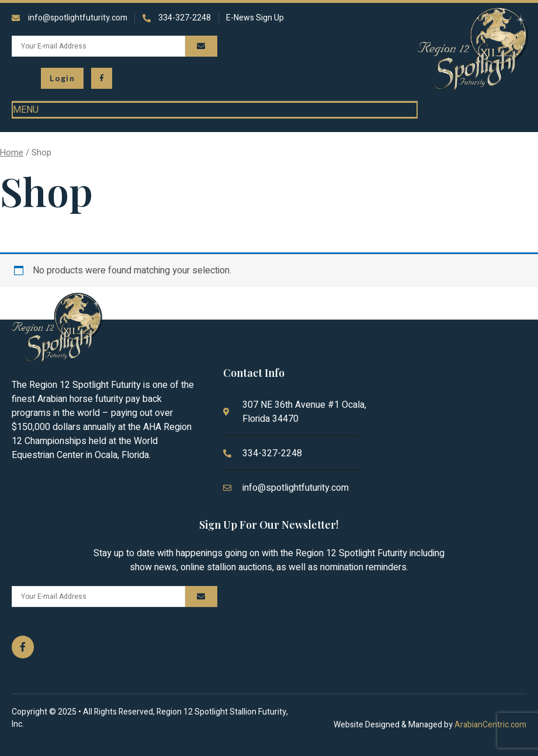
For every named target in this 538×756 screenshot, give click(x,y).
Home (12, 153)
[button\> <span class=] (62, 78)
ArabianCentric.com (490, 725)
